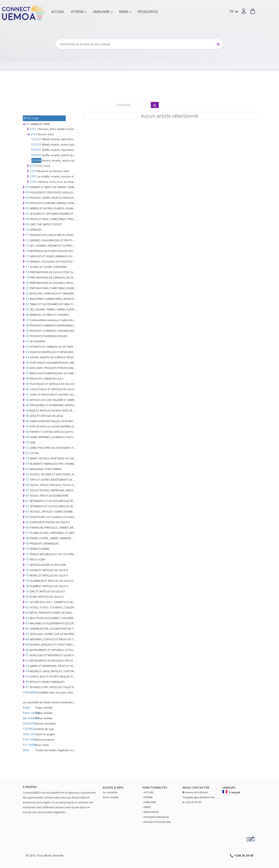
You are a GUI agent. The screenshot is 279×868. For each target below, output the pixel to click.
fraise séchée (29, 713)
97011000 (29, 739)
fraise (26, 707)
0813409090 (29, 718)
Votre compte (111, 797)
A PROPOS (30, 787)
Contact (199, 787)
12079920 (29, 729)
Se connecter (110, 792)
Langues (229, 787)
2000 (26, 750)
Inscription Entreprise (156, 817)
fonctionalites (155, 787)
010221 (36, 139)
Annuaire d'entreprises (157, 822)
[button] (244, 11)
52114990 (29, 745)
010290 (36, 160)
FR (234, 11)
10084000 (29, 692)
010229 (36, 144)
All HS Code (31, 118)
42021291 (29, 734)
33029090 (29, 723)
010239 (36, 155)
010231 (36, 150)
